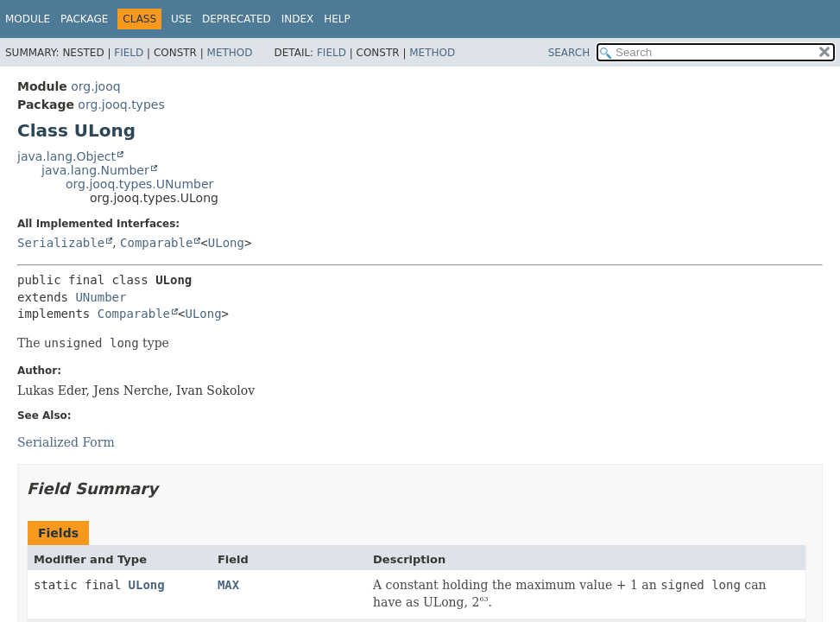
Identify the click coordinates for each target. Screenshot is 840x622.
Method (230, 53)
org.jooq (95, 86)
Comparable (156, 243)
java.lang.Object (66, 156)
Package (84, 19)
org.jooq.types (121, 105)
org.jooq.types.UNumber (139, 184)
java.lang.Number (95, 170)
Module (28, 19)
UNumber (101, 297)
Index (298, 19)
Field (129, 53)
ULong (226, 243)
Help (337, 19)
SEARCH (569, 53)
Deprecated (237, 19)
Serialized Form (66, 442)
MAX (228, 585)
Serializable (61, 243)
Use (181, 19)
